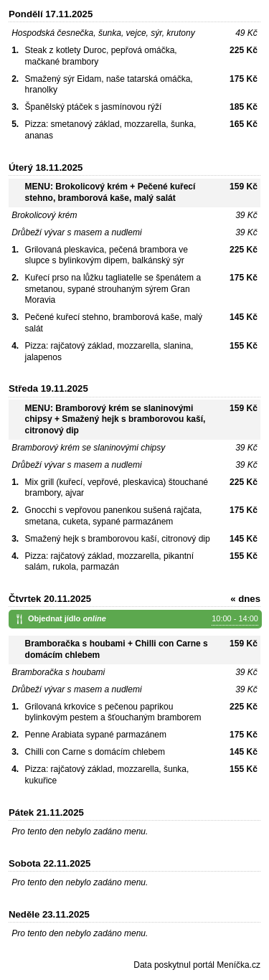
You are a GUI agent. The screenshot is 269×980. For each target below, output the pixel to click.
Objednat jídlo (143, 619)
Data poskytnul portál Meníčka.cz (197, 965)
